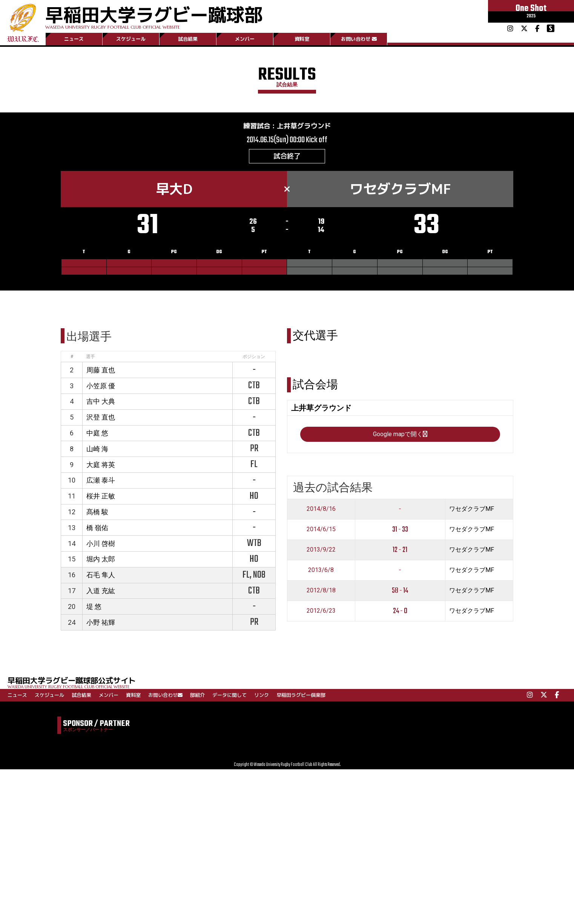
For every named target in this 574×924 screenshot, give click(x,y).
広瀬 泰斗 (101, 480)
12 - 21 (400, 550)
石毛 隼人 (101, 575)
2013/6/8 (321, 570)
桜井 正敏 (101, 496)
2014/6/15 (321, 529)
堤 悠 (94, 607)
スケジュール (131, 39)
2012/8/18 (321, 590)
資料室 (302, 39)
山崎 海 (97, 449)
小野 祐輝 (101, 622)
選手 (91, 357)
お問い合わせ (359, 39)
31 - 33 (400, 530)
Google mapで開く (400, 434)
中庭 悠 (97, 433)
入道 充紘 (101, 591)
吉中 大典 (101, 401)
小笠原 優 (101, 386)
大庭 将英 (101, 465)
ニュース (74, 39)
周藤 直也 (101, 370)
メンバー (245, 39)
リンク (262, 695)
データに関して (229, 695)
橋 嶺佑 (97, 528)
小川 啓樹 (101, 543)
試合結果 (188, 39)
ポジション (254, 357)
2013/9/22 (321, 550)
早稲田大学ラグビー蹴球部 (154, 16)
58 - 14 (400, 591)
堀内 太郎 (101, 559)
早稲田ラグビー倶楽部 (301, 695)
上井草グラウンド (304, 126)
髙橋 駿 (97, 512)
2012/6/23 (321, 611)
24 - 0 (400, 611)
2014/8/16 (321, 509)
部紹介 (197, 695)
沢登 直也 (101, 417)
